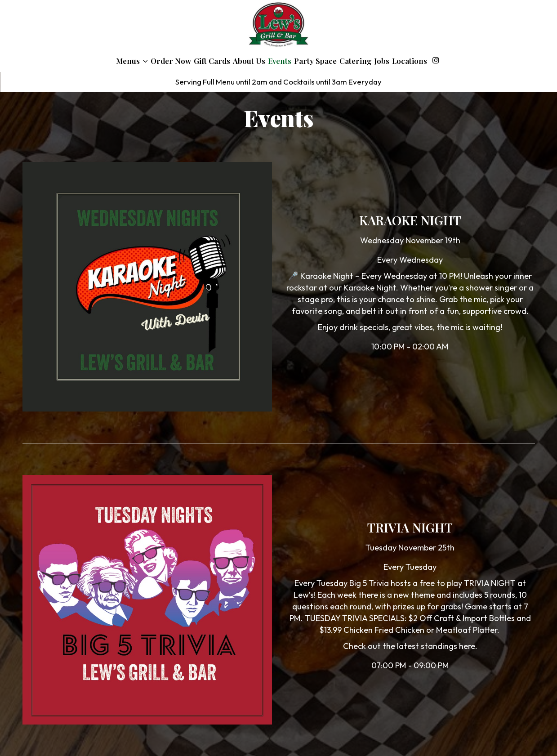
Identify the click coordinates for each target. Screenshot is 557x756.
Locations (410, 61)
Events (280, 61)
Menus (132, 61)
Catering (355, 61)
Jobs (382, 61)
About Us (249, 61)
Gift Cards (212, 61)
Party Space (315, 61)
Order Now (171, 61)
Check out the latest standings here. (410, 646)
